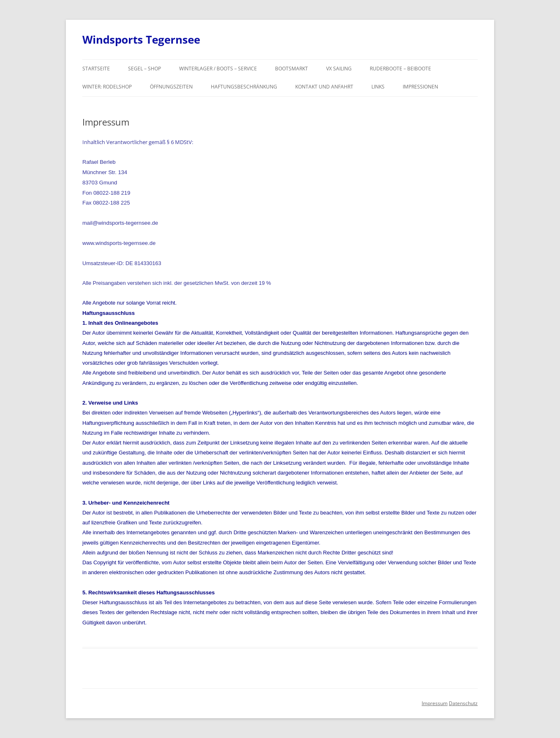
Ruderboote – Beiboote (400, 69)
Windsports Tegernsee (141, 40)
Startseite (96, 69)
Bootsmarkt (292, 69)
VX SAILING (339, 69)
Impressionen (420, 87)
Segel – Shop (145, 69)
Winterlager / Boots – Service (218, 69)
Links (378, 87)
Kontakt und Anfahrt (324, 87)
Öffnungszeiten (171, 87)
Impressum (435, 703)
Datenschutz (463, 703)
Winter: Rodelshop (107, 87)
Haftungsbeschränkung (244, 87)
